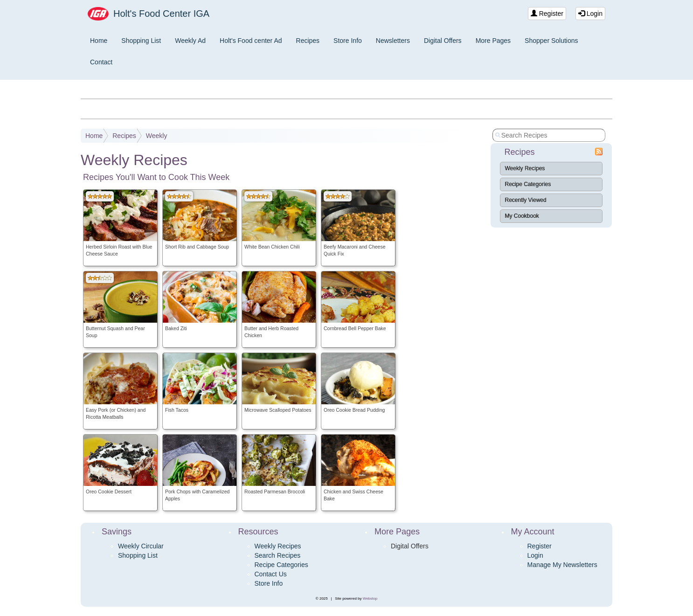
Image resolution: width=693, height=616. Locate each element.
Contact (101, 62)
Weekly (157, 136)
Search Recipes (278, 555)
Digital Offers (443, 41)
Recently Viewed (526, 200)
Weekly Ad (190, 41)
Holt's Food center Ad (251, 41)
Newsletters (393, 41)
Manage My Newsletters (562, 565)
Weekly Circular (141, 546)
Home (99, 41)
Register (547, 14)
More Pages (493, 41)
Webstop (370, 599)
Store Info (348, 41)
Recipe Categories (528, 184)
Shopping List (141, 41)
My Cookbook (522, 216)
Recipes (308, 41)
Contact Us (271, 574)
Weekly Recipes (525, 168)
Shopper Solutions (551, 41)
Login (590, 14)
